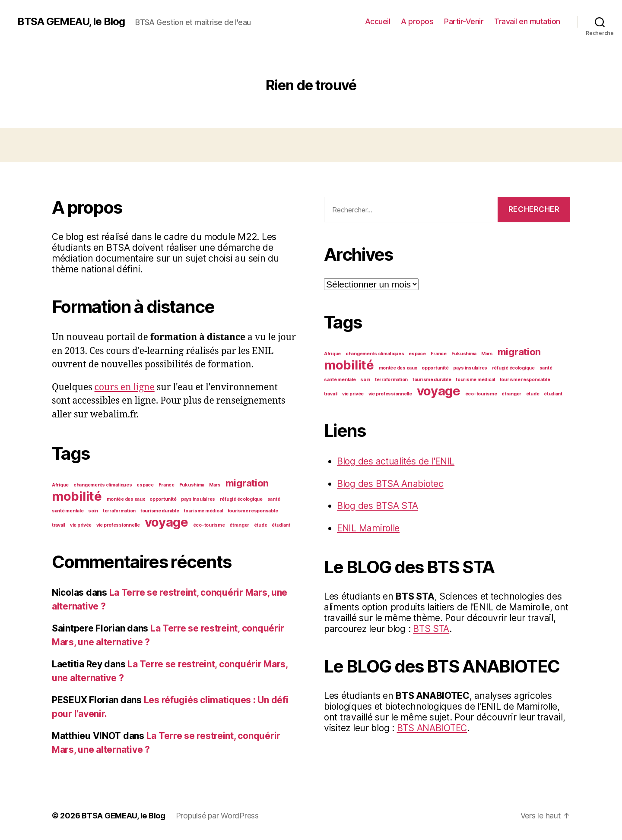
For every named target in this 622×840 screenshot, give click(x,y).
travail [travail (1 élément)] (59, 525)
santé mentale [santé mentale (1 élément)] (68, 511)
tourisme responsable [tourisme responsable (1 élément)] (253, 511)
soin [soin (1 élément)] (93, 511)
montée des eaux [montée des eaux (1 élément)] (126, 499)
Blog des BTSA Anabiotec (390, 484)
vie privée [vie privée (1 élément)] (81, 525)
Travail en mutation (527, 21)
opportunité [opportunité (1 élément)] (163, 499)
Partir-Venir (464, 21)
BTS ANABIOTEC (432, 728)
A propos (417, 21)
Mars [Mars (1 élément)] (215, 485)
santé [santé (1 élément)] (274, 499)
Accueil (378, 21)
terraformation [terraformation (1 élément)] (119, 511)
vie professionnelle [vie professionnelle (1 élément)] (118, 525)
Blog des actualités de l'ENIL (396, 461)
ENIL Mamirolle (368, 528)
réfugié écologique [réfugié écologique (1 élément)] (241, 499)
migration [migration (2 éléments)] (247, 483)
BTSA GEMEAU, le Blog (71, 22)
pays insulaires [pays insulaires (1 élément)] (198, 499)
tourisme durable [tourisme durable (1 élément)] (160, 511)
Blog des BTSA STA (377, 506)
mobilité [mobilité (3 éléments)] (77, 496)
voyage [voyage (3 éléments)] (167, 522)
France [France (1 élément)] (167, 485)
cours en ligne (125, 387)
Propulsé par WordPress (217, 816)
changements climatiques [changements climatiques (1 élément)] (103, 485)
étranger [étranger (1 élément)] (239, 525)
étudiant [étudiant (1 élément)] (281, 525)
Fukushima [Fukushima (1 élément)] (192, 485)
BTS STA (431, 629)
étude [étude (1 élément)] (261, 525)
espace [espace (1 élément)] (145, 485)
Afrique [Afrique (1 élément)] (60, 485)
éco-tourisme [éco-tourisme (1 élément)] (209, 525)
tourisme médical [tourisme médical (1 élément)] (203, 511)
